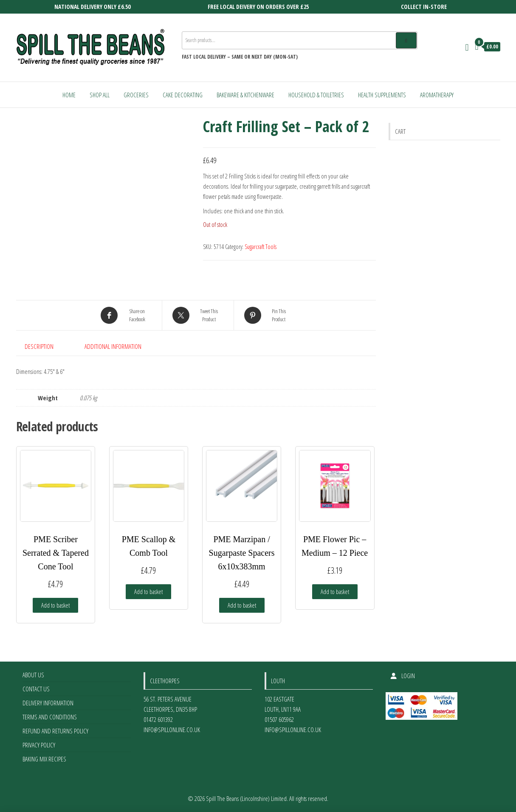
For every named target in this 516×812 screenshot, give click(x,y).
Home (69, 95)
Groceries (136, 95)
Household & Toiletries (316, 95)
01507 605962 (279, 719)
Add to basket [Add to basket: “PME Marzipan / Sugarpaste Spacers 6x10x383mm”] (242, 605)
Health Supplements (382, 95)
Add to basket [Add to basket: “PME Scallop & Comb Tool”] (148, 591)
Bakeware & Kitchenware (245, 95)
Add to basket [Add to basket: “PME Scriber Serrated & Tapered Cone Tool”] (55, 605)
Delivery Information (48, 703)
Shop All (100, 95)
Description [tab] (39, 346)
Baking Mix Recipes (44, 759)
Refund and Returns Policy (55, 731)
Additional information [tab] (113, 346)
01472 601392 (158, 719)
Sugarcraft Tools (261, 247)
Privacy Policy (39, 745)
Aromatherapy (437, 95)
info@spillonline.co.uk (172, 730)
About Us (33, 675)
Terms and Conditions (50, 717)
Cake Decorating (183, 95)
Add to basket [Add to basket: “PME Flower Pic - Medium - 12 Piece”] (335, 591)
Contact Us (36, 689)
